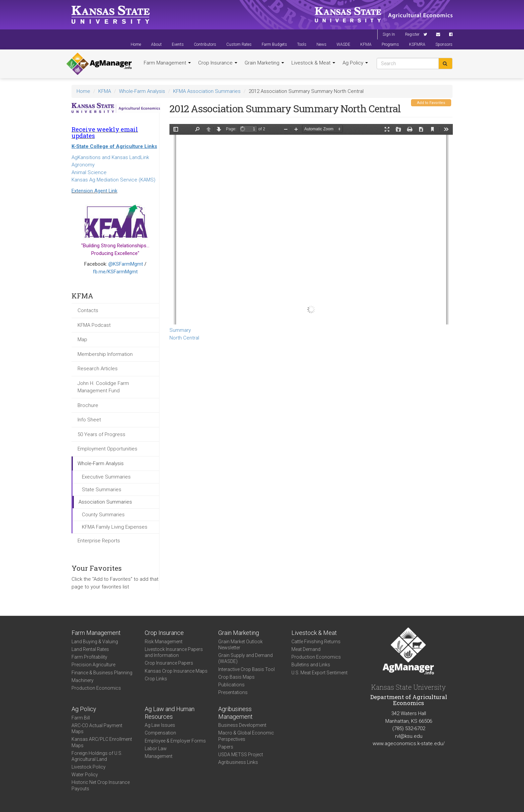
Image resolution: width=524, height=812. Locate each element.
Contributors (205, 44)
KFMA (366, 44)
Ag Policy (355, 63)
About (156, 44)
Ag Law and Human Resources (170, 713)
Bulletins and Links (311, 665)
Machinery (83, 680)
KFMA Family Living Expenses (115, 527)
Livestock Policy (89, 767)
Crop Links (156, 679)
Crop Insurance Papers (169, 663)
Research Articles (98, 369)
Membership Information (105, 354)
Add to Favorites (431, 103)
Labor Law (156, 749)
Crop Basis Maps (236, 677)
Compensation (160, 733)
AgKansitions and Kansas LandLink (110, 157)
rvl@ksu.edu (409, 736)
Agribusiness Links (238, 762)
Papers (226, 747)
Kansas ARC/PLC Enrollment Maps (102, 742)
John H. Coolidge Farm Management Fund (103, 387)
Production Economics (96, 688)
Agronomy (83, 165)
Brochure (88, 405)
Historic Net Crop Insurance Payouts (101, 785)
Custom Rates (239, 44)
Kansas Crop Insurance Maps (176, 671)
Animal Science (89, 172)
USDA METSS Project (241, 755)
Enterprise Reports (99, 541)
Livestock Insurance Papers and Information (174, 652)
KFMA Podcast (94, 325)
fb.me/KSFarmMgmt (115, 272)
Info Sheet (89, 420)
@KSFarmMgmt (126, 264)
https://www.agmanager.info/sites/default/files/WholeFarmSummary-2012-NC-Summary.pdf (311, 224)
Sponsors (444, 44)
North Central (184, 338)
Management (159, 756)
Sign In (389, 34)
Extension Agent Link (94, 191)
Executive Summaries (106, 477)
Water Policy (85, 775)
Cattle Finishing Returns (316, 642)
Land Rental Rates (90, 649)
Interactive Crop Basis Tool (246, 669)
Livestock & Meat (313, 63)
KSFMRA (417, 44)
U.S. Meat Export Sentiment (319, 673)
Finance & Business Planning (102, 673)
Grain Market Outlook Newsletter (240, 645)
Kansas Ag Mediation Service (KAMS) (113, 180)
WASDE (343, 44)
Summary (180, 330)
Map (82, 340)
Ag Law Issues (160, 725)
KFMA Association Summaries (207, 91)
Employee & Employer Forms (175, 741)
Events (178, 44)
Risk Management (164, 642)
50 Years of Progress (101, 434)
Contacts (88, 310)
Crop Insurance (218, 63)
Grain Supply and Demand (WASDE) (245, 658)
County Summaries (103, 515)
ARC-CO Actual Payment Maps (97, 728)
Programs (390, 44)
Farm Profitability (89, 657)
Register (412, 34)
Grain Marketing (264, 63)
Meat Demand (306, 649)
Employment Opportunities (107, 449)
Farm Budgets (274, 44)
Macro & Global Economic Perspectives (246, 736)
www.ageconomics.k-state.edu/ (409, 743)
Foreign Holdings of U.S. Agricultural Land (97, 756)
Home (136, 44)
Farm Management (167, 63)
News (321, 44)
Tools (302, 44)
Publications (231, 685)
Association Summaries (105, 502)
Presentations (233, 692)
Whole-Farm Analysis (142, 91)
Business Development (242, 725)
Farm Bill (81, 718)
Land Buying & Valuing (95, 642)
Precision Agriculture (93, 665)
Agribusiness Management (235, 713)
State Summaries (102, 490)
